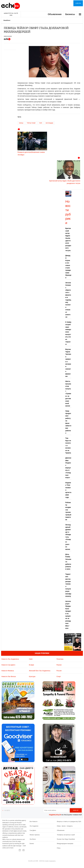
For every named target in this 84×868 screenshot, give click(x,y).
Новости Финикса (8, 671)
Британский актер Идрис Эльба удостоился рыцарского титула (68, 239)
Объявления (55, 14)
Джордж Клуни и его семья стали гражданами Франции (68, 267)
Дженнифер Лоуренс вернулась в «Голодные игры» (68, 468)
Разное (59, 665)
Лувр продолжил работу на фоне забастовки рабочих (68, 422)
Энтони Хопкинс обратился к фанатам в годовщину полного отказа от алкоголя (68, 300)
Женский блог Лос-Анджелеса (40, 671)
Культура (32, 676)
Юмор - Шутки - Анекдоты (65, 826)
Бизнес (32, 844)
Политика (60, 659)
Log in (78, 3)
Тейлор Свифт (31, 123)
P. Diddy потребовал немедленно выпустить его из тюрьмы (68, 333)
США (41, 123)
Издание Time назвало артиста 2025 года (68, 490)
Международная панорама (65, 844)
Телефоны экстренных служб (66, 835)
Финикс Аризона (35, 835)
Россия (59, 671)
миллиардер (49, 123)
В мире (31, 665)
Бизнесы (70, 14)
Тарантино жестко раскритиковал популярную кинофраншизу (68, 585)
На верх (7, 810)
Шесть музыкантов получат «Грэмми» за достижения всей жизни (68, 394)
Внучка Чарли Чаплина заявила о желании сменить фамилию (68, 363)
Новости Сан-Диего (8, 665)
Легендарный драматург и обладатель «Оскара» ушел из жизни (68, 537)
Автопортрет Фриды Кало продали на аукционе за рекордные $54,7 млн (68, 615)
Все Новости (33, 822)
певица (21, 123)
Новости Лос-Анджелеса (10, 659)
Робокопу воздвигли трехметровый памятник (68, 511)
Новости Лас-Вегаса (9, 676)
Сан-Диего (33, 830)
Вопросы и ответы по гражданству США (69, 822)
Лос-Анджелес (34, 826)
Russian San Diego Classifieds (66, 839)
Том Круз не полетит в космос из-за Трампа (68, 446)
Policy (59, 848)
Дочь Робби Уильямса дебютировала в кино (68, 562)
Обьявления (61, 830)
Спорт (59, 676)
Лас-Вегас (33, 839)
